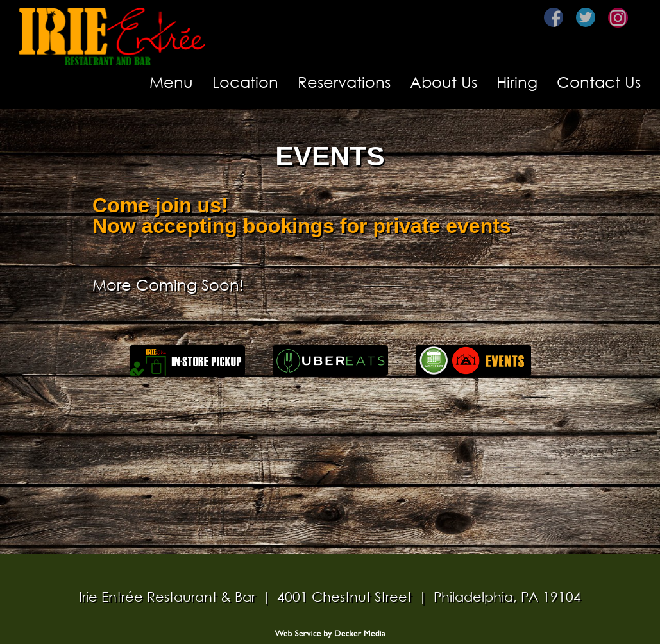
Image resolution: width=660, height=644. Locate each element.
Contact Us (599, 81)
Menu (171, 81)
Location (245, 81)
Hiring (517, 81)
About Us (444, 81)
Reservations (344, 81)
